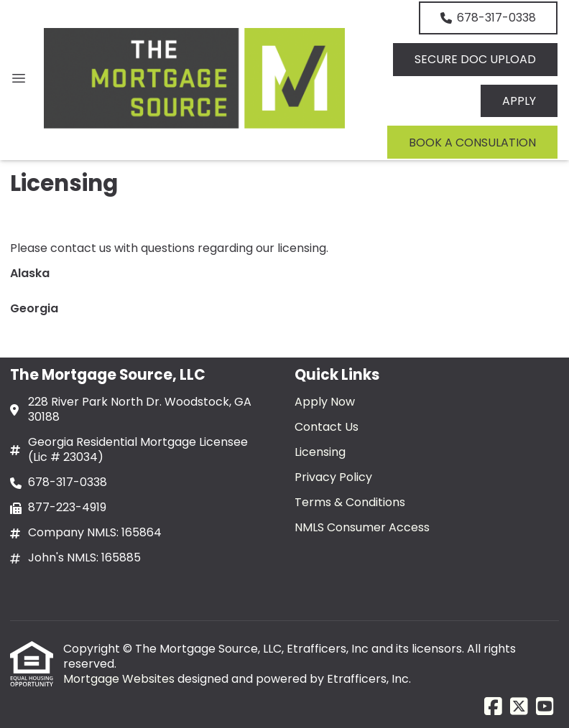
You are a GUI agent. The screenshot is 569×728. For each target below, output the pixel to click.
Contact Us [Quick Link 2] (327, 427)
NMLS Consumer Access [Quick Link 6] (362, 527)
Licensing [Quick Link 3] (320, 452)
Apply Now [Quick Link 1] (325, 402)
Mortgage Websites (120, 679)
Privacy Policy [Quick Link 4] (333, 477)
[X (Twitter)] (519, 707)
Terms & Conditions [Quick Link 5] (350, 502)
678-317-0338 (488, 18)
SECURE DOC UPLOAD (475, 59)
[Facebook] (493, 707)
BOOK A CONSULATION (472, 143)
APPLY (519, 101)
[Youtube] (545, 707)
